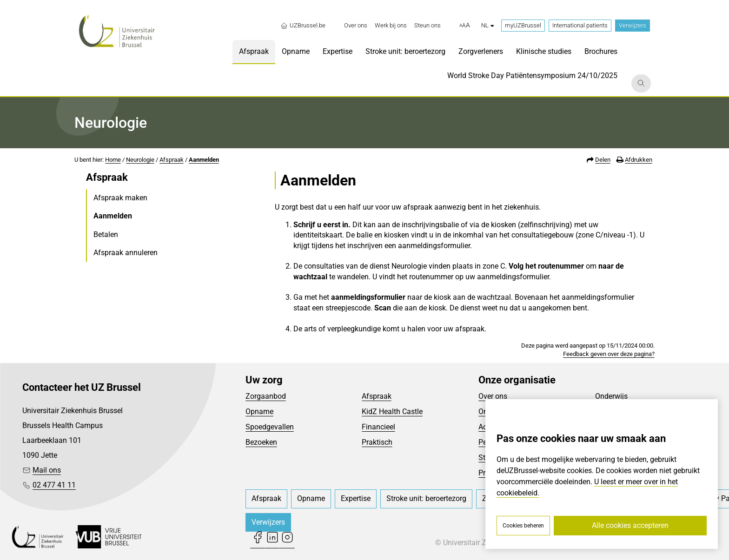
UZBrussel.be (303, 26)
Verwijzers (633, 25)
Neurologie (140, 160)
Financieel (378, 427)
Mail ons (47, 470)
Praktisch (377, 442)
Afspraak (172, 160)
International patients (580, 25)
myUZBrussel (523, 25)
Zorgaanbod (266, 396)
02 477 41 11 (54, 485)
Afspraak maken (120, 198)
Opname (259, 412)
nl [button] (487, 25)
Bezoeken (261, 442)
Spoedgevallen (270, 427)
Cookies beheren (523, 526)
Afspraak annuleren (126, 253)
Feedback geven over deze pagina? (609, 354)
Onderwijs (611, 396)
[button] (465, 26)
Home (113, 160)
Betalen (106, 234)
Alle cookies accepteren (630, 525)
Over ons (493, 396)
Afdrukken (639, 160)
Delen (603, 160)
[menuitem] (356, 26)
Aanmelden (204, 160)
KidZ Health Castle (392, 412)
